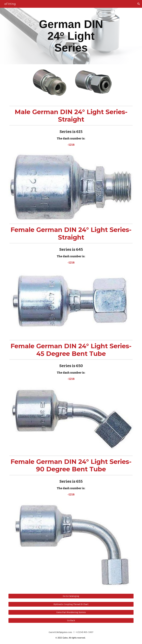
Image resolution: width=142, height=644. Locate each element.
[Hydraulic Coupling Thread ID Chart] (71, 604)
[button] (139, 4)
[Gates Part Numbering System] (71, 612)
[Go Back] (71, 620)
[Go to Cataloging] (71, 596)
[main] (71, 36)
